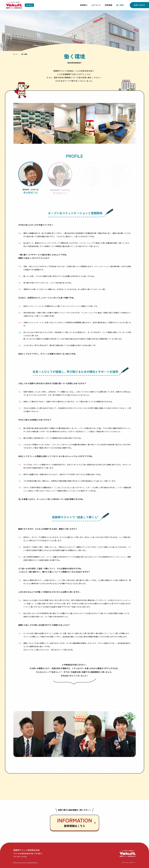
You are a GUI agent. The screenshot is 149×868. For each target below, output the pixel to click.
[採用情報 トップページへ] (20, 5)
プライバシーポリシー (129, 862)
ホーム (15, 54)
